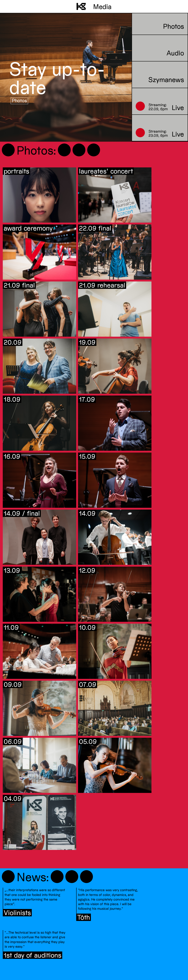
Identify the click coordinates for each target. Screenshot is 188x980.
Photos (19, 100)
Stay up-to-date (57, 77)
